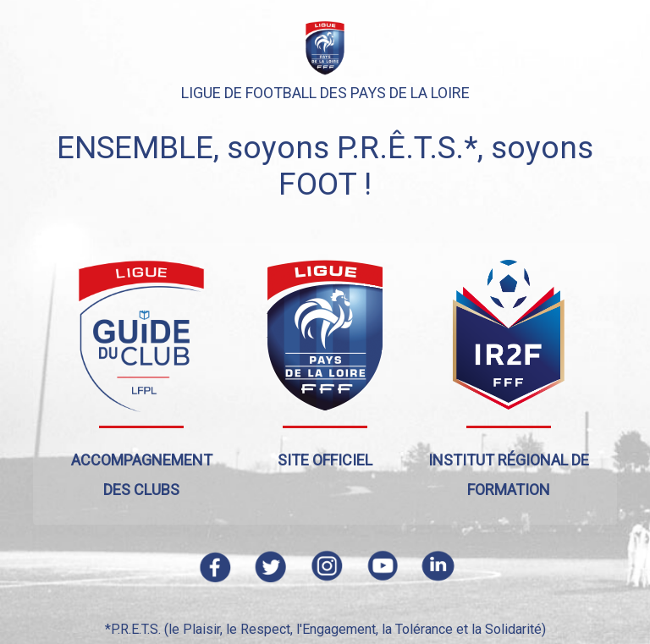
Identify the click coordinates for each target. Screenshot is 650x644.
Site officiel (325, 460)
